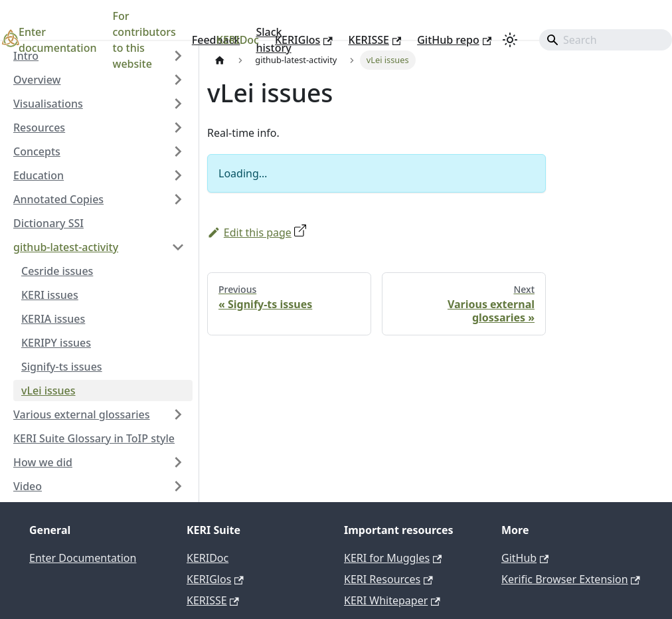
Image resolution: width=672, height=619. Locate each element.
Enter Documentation (83, 558)
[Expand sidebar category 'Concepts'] (178, 151)
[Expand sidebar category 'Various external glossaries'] (178, 414)
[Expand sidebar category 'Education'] (178, 175)
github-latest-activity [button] (66, 247)
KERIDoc (238, 40)
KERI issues (50, 295)
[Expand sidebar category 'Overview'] (178, 80)
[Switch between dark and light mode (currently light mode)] (510, 40)
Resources (39, 128)
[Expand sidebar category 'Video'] (178, 486)
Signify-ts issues (62, 367)
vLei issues (48, 391)
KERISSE (375, 40)
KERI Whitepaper (392, 600)
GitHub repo (454, 40)
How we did (43, 462)
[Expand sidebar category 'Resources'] (178, 128)
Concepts (37, 151)
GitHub (525, 558)
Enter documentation (58, 40)
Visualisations (48, 104)
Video (28, 486)
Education (39, 175)
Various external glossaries (82, 414)
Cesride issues (57, 271)
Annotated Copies (58, 199)
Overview (37, 80)
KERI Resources (388, 579)
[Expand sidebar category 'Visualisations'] (178, 104)
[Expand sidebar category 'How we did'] (178, 462)
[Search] (606, 40)
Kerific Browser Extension (571, 579)
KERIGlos (304, 40)
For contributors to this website (144, 40)
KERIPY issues (56, 343)
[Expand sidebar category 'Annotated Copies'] (178, 199)
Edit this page (249, 232)
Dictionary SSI (48, 223)
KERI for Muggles (393, 558)
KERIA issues (53, 319)
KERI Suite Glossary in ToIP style (94, 438)
